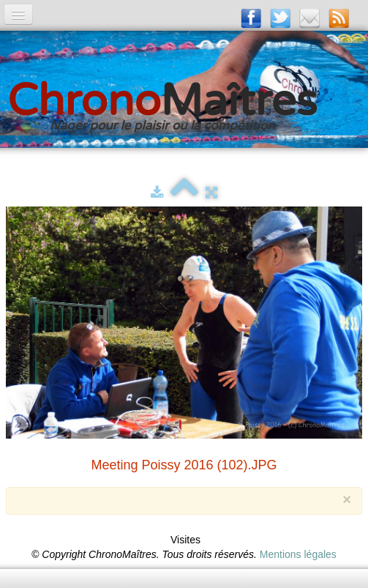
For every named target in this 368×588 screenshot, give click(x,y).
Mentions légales (298, 554)
